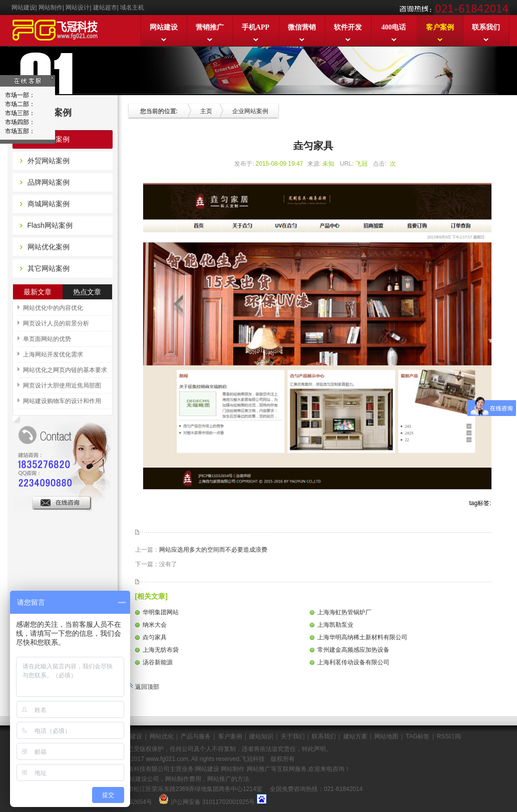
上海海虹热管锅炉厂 (344, 612)
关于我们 (293, 736)
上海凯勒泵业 (335, 625)
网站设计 (78, 8)
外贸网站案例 (49, 161)
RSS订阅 (449, 736)
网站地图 (386, 736)
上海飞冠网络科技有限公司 (134, 769)
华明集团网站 (161, 612)
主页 (206, 111)
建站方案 (355, 736)
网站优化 (162, 736)
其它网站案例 (49, 268)
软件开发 (348, 27)
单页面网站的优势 (47, 339)
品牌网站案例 (49, 182)
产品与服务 (196, 736)
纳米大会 (155, 625)
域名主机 (132, 8)
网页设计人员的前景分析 (56, 323)
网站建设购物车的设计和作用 (62, 401)
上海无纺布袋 (161, 650)
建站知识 (261, 736)
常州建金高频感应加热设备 (353, 650)
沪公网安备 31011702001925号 (213, 802)
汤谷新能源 (158, 662)
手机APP (255, 27)
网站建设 (24, 8)
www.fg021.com (167, 759)
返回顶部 (143, 687)
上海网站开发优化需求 (53, 354)
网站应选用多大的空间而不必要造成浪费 (213, 550)
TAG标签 (418, 736)
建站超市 (105, 8)
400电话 (394, 27)
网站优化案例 (49, 247)
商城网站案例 (49, 204)
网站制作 (51, 8)
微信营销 (302, 27)
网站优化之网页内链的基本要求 (65, 370)
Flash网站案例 (50, 225)
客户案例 (440, 27)
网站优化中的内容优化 (53, 308)
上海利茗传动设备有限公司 (353, 662)
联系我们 (486, 27)
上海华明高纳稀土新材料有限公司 (362, 637)
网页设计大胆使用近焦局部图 (62, 385)
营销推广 (210, 27)
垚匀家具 (155, 637)
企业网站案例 (49, 139)
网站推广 (257, 769)
